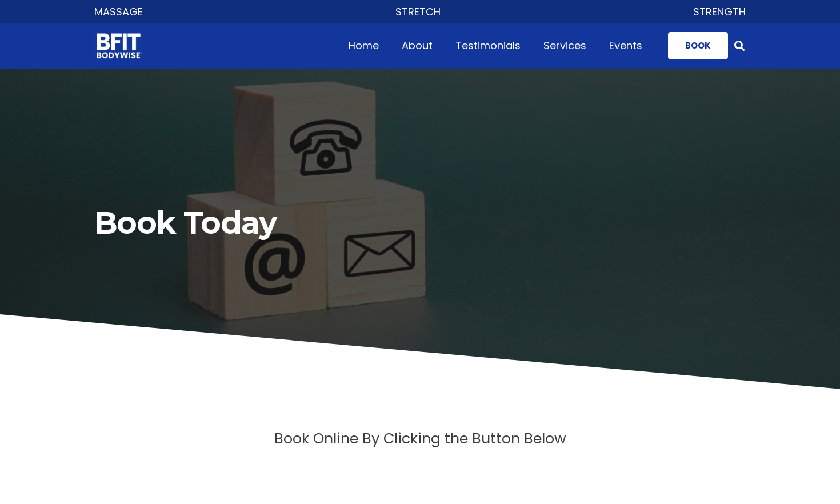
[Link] (123, 46)
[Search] (739, 46)
